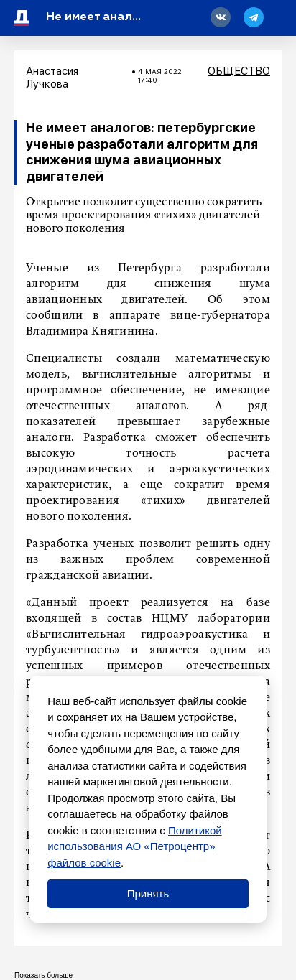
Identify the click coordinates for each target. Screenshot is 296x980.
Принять (148, 893)
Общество (239, 71)
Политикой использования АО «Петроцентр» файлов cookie (134, 846)
